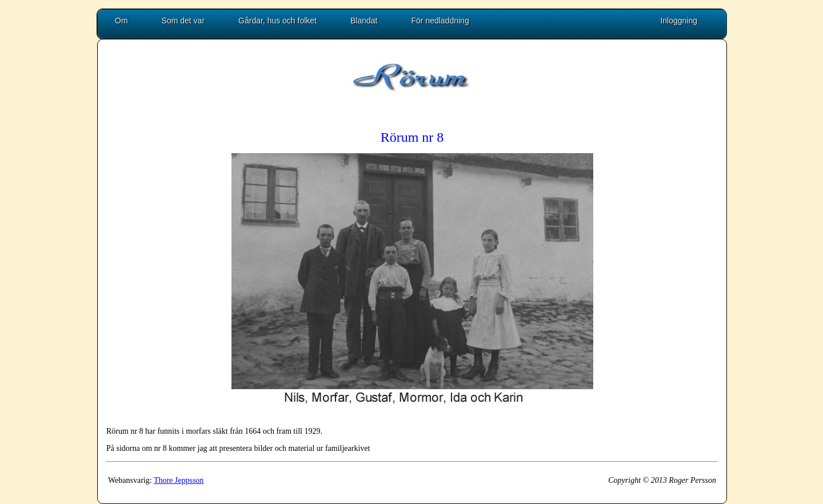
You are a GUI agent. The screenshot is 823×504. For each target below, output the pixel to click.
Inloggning (679, 21)
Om (121, 21)
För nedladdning (440, 21)
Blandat (364, 21)
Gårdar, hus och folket (277, 21)
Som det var (183, 21)
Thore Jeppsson (179, 480)
